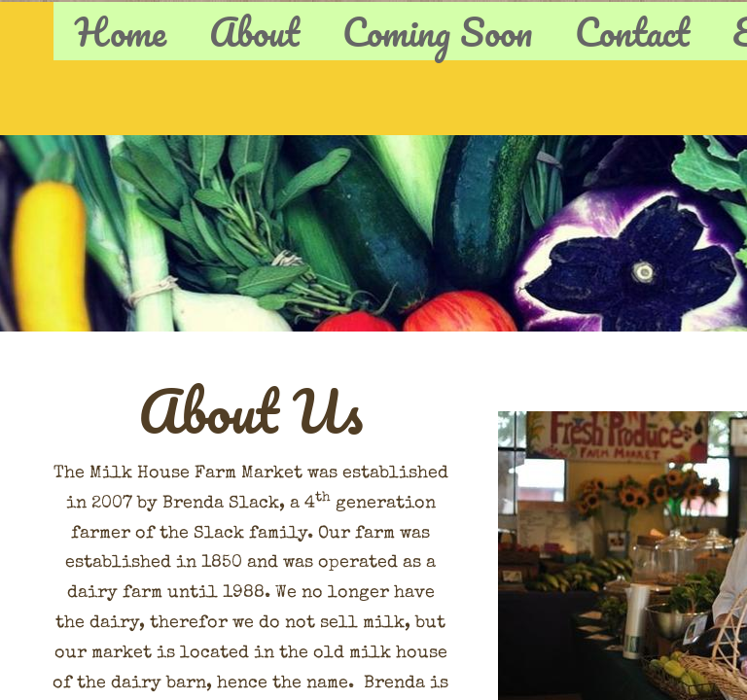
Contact (632, 31)
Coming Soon (437, 31)
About (254, 31)
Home (121, 31)
